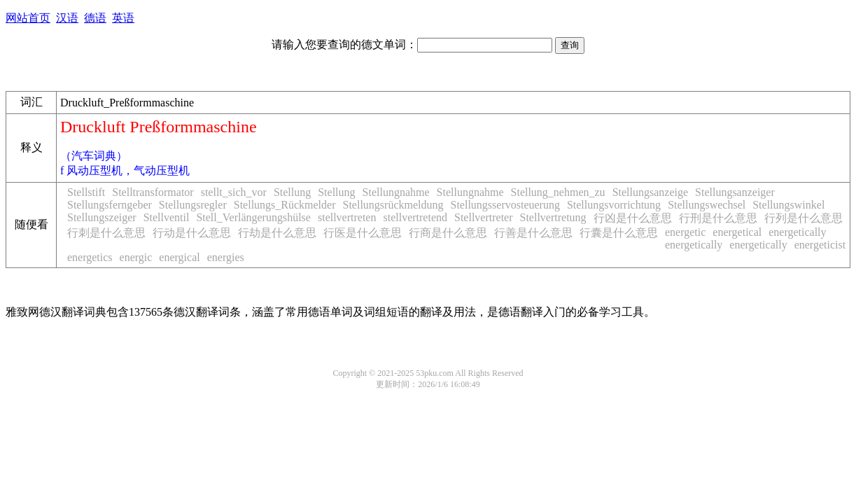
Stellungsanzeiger (735, 192)
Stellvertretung (553, 217)
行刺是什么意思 (106, 233)
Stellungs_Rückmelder (285, 205)
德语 (95, 18)
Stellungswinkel (788, 205)
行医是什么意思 (363, 233)
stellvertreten (347, 217)
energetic (685, 232)
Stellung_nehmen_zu (558, 192)
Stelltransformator (153, 192)
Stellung (292, 192)
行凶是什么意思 (633, 218)
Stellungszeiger (102, 217)
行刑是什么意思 (718, 218)
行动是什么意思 (192, 233)
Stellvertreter (484, 217)
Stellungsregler (193, 205)
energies (226, 257)
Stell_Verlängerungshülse (253, 217)
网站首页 (28, 18)
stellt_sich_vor (234, 192)
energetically (797, 232)
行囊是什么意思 (619, 233)
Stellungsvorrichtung (614, 205)
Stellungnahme (396, 192)
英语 (123, 18)
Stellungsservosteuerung (505, 205)
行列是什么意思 (804, 218)
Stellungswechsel (707, 205)
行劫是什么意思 (277, 233)
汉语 (67, 18)
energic (136, 257)
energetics (90, 257)
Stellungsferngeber (110, 205)
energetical (737, 232)
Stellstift (86, 192)
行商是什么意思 (448, 233)
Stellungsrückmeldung (393, 205)
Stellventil (167, 217)
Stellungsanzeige (650, 192)
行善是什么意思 (533, 233)
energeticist (820, 245)
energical (179, 257)
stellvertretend (415, 217)
